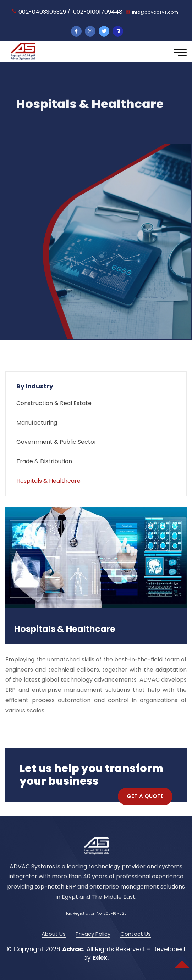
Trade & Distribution (44, 461)
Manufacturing (37, 423)
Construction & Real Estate (54, 403)
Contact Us (136, 934)
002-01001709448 (98, 12)
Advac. (73, 949)
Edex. (101, 958)
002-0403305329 (42, 12)
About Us (54, 934)
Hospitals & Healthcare (48, 481)
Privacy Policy (93, 934)
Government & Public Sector (56, 442)
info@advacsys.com (155, 12)
